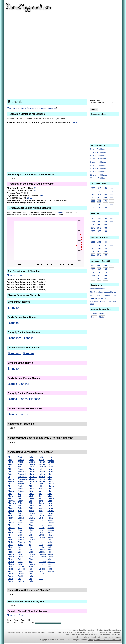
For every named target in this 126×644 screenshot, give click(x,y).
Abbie (10, 462)
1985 (111, 188)
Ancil (20, 457)
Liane (50, 469)
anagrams (52, 108)
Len (40, 581)
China (31, 489)
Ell (30, 545)
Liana (50, 467)
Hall (30, 579)
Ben (20, 513)
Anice (20, 462)
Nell (50, 547)
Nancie (51, 523)
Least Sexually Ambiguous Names (103, 295)
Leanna (42, 554)
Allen (10, 559)
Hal (30, 569)
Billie (20, 528)
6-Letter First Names (98, 162)
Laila (41, 518)
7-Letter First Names (98, 165)
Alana (10, 496)
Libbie (51, 472)
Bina (20, 530)
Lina (50, 503)
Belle (20, 511)
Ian (40, 489)
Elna (31, 559)
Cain (20, 549)
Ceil (19, 579)
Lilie (50, 489)
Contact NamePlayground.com (109, 630)
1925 (99, 195)
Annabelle (22, 479)
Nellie (50, 554)
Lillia (50, 493)
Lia (49, 464)
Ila (40, 496)
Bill (19, 525)
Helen (41, 469)
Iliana (41, 503)
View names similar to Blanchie (21, 108)
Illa (40, 506)
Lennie (51, 462)
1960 (105, 195)
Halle (31, 581)
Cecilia (21, 576)
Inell (41, 511)
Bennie (21, 518)
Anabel (11, 574)
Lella (41, 579)
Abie (10, 469)
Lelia (41, 576)
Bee (20, 498)
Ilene (41, 501)
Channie (33, 481)
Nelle (50, 552)
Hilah (41, 484)
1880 (93, 188)
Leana (42, 549)
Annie (20, 486)
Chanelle (33, 476)
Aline (10, 547)
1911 (37, 188)
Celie (31, 459)
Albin (10, 508)
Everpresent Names (98, 289)
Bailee (21, 491)
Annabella (22, 476)
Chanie (32, 479)
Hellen (42, 476)
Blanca (12, 399)
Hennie (42, 481)
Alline (10, 569)
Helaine (42, 467)
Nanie (50, 525)
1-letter (94, 314)
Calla (20, 562)
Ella (30, 547)
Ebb (31, 503)
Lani (41, 532)
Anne (20, 481)
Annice (21, 484)
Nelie (50, 545)
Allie (10, 566)
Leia (41, 564)
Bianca (21, 520)
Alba (10, 506)
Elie (30, 542)
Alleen (11, 557)
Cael (20, 547)
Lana (41, 525)
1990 (111, 191)
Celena (21, 581)
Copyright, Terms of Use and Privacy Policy (104, 640)
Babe (20, 489)
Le (40, 540)
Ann (20, 467)
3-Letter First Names (98, 152)
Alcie (10, 515)
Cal (19, 552)
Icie (40, 493)
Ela (30, 515)
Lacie (41, 515)
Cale (20, 554)
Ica (40, 491)
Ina (40, 508)
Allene (11, 564)
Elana (31, 523)
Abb (10, 459)
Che (31, 484)
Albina (11, 511)
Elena (31, 528)
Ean (31, 501)
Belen (20, 501)
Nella (50, 549)
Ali (9, 535)
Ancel (10, 581)
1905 (93, 204)
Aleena (11, 528)
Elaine (32, 520)
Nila (50, 564)
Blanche (13, 308)
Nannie (51, 530)
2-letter (94, 317)
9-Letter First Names (98, 172)
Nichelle (51, 562)
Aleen (10, 525)
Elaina (32, 518)
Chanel (32, 474)
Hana (41, 459)
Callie (20, 564)
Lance (42, 528)
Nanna (51, 528)
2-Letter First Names (98, 149)
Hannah (42, 464)
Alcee (10, 513)
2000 (111, 198)
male (37, 108)
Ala (9, 489)
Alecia (11, 523)
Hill (40, 486)
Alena (10, 530)
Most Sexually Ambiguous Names (103, 292)
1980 (105, 207)
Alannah (12, 503)
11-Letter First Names (99, 178)
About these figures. (16, 615)
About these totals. (16, 275)
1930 (99, 198)
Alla (10, 549)
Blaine (21, 535)
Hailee (32, 564)
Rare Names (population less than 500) (103, 303)
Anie (20, 464)
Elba (31, 525)
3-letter (102, 314)
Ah (9, 476)
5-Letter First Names (98, 159)
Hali (30, 574)
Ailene (11, 481)
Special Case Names (98, 298)
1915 (99, 188)
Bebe (20, 496)
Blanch (12, 384)
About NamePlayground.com (84, 630)
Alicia (10, 542)
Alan (10, 493)
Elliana (32, 554)
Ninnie (51, 571)
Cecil (20, 571)
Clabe (31, 493)
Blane (20, 545)
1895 (93, 198)
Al (9, 486)
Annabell (22, 474)
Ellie (31, 557)
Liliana (51, 484)
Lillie (50, 501)
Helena (42, 472)
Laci (41, 513)
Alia (10, 537)
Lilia (50, 479)
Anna (20, 469)
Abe (10, 464)
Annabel (22, 472)
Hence (42, 479)
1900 (93, 201)
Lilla (50, 491)
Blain (20, 532)
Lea (40, 542)
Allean (11, 554)
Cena (31, 467)
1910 (93, 207)
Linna (50, 508)
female (44, 108)
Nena (50, 557)
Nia (49, 559)
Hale (31, 571)
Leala (41, 547)
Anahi (10, 579)
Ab (9, 457)
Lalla (41, 523)
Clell (31, 496)
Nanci (50, 520)
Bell (19, 506)
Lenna (51, 459)
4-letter (102, 317)
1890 (93, 195)
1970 (105, 201)
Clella (31, 498)
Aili (9, 484)
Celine (32, 464)
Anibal (21, 459)
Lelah (41, 574)
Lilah (50, 476)
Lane (41, 530)
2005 (111, 201)
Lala (41, 520)
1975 (105, 204)
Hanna (42, 462)
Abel (10, 467)
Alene (10, 532)
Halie (31, 576)
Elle (30, 549)
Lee (40, 559)
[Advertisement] (102, 49)
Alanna (11, 501)
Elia (30, 535)
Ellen (31, 552)
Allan (10, 552)
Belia (20, 503)
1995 (111, 195)
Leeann (42, 562)
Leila (41, 566)
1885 (93, 191)
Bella (20, 508)
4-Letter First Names (98, 156)
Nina (50, 569)
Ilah (40, 498)
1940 (99, 204)
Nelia (50, 542)
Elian (31, 537)
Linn (50, 506)
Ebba (31, 506)
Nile (50, 566)
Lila (49, 474)
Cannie (21, 566)
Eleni (31, 530)
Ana (10, 571)
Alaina (11, 491)
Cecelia (21, 569)
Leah (41, 545)
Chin (31, 486)
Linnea (51, 511)
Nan (50, 515)
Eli (30, 532)
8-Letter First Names (98, 168)
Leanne (42, 557)
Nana (50, 518)
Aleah (10, 518)
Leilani (42, 569)
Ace (10, 472)
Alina (10, 545)
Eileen (32, 513)
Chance (32, 472)
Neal (50, 532)
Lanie (41, 535)
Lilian (50, 481)
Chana (32, 469)
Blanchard (15, 338)
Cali (19, 559)
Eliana (32, 540)
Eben (31, 511)
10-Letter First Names (99, 175)
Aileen (11, 479)
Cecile (21, 574)
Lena (50, 457)
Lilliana (51, 498)
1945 (99, 207)
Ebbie (31, 508)
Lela (41, 571)
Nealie (51, 535)
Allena (11, 562)
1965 (105, 198)
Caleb (20, 557)
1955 (105, 191)
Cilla (31, 491)
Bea (20, 493)
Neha (50, 537)
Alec (10, 520)
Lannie (42, 537)
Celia (31, 457)
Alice (10, 540)
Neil (50, 540)
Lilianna (51, 486)
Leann (42, 552)
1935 (99, 201)
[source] (74, 122)
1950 (105, 188)
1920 (99, 191)
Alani (10, 498)
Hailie (31, 566)
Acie (10, 474)
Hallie (41, 457)
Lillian (50, 496)
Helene (42, 474)
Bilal (20, 523)
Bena (20, 515)
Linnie (51, 513)
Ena (31, 562)
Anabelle (12, 576)
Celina (32, 462)
